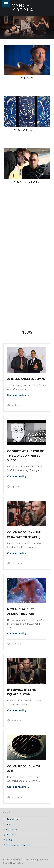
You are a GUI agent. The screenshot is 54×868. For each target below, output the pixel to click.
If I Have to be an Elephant (18, 845)
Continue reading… (18, 395)
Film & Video (12, 830)
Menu (6, 4)
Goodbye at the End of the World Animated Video (26, 456)
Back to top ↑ (18, 863)
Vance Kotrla (17, 860)
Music (9, 824)
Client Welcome (13, 819)
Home (9, 840)
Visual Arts (11, 835)
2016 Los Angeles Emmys (26, 379)
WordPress (45, 860)
